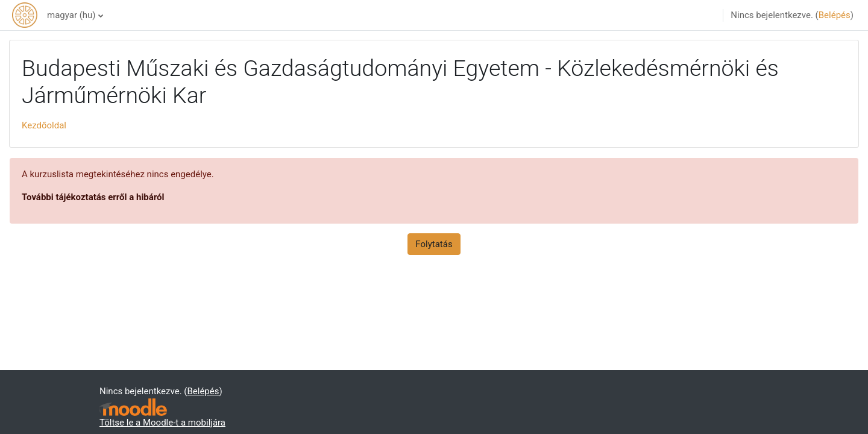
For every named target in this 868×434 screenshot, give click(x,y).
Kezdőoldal (44, 125)
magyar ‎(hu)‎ (71, 15)
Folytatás (434, 244)
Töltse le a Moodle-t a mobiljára (162, 423)
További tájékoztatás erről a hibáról (93, 197)
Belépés (835, 15)
